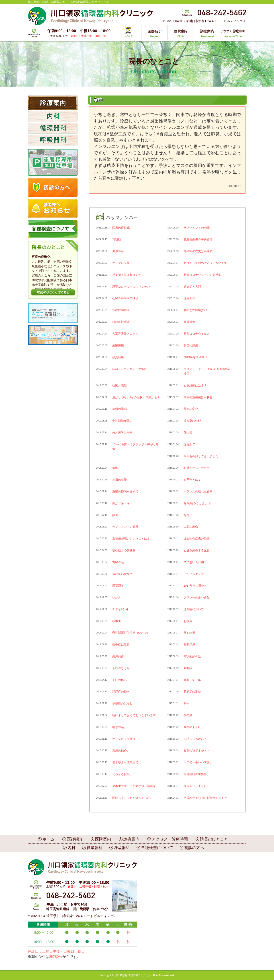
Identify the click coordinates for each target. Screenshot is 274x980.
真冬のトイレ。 (194, 727)
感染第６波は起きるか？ (128, 275)
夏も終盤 (189, 633)
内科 (72, 848)
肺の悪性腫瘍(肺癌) (196, 310)
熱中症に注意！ (122, 645)
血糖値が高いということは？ (131, 539)
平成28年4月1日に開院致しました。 (207, 798)
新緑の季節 (120, 409)
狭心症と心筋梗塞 (124, 550)
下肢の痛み (120, 680)
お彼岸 (188, 621)
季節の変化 (191, 409)
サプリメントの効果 (125, 527)
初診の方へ (194, 848)
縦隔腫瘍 (118, 346)
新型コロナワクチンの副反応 (202, 275)
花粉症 (117, 239)
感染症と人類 (192, 287)
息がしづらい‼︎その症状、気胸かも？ (136, 397)
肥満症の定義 (192, 692)
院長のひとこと (214, 839)
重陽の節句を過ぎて (125, 491)
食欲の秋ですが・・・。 (199, 751)
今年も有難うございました (201, 456)
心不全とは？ (192, 480)
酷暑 (115, 515)
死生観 (188, 433)
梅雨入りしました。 (197, 786)
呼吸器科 (122, 848)
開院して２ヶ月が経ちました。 (133, 798)
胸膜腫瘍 (189, 322)
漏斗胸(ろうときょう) (198, 503)
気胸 (115, 468)
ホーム (49, 839)
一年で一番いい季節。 (198, 762)
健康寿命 (118, 251)
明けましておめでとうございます (205, 263)
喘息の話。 (120, 727)
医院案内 (103, 839)
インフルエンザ (194, 574)
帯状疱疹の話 (192, 656)
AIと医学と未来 (122, 433)
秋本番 (117, 621)
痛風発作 (118, 656)
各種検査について (157, 848)
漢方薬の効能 (192, 421)
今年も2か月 (120, 609)
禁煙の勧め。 (121, 751)
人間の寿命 (191, 527)
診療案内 (131, 839)
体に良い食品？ (122, 574)
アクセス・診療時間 (170, 839)
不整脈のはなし (122, 703)
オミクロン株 (121, 263)
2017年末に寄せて (195, 586)
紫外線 (188, 668)
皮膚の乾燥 (120, 480)
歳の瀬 (188, 715)
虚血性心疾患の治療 (197, 539)
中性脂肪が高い (122, 421)
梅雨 (186, 515)
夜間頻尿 (189, 645)
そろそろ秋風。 (122, 774)
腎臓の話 (118, 562)
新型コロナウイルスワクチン (131, 287)
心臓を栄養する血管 (197, 550)
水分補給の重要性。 (197, 774)
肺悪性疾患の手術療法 (198, 239)
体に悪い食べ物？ (195, 562)
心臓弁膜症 (120, 385)
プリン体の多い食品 (197, 597)
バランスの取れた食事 (198, 491)
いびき (117, 597)
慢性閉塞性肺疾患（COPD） (131, 633)
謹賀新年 (189, 298)
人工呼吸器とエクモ (125, 334)
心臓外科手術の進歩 (125, 298)
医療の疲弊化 (121, 228)
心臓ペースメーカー (197, 468)
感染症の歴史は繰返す (198, 251)
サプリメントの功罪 (197, 228)
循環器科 (95, 848)
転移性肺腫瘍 (121, 310)
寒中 (186, 703)
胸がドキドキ (121, 503)
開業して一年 (192, 680)
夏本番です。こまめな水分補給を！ (135, 786)
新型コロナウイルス (197, 334)
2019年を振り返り (195, 357)
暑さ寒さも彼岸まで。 (127, 762)
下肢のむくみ (121, 668)
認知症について (194, 609)
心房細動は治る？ (195, 385)
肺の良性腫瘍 (121, 322)
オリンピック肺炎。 (125, 739)
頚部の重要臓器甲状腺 (198, 397)
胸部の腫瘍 (191, 346)
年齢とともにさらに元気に (130, 369)
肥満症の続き (121, 692)
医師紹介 (75, 839)
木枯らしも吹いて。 (197, 739)
